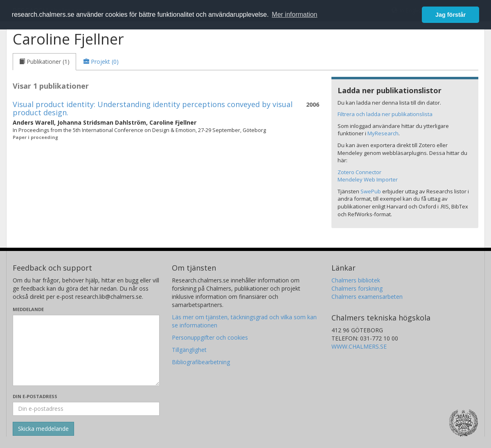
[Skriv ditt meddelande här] (86, 350)
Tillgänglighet (189, 350)
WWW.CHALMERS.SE (359, 346)
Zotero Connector (359, 172)
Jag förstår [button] (450, 15)
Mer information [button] (294, 15)
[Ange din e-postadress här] (86, 409)
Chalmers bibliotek (356, 280)
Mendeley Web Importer (368, 179)
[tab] (44, 62)
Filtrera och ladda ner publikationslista (385, 114)
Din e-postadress (35, 396)
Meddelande (28, 309)
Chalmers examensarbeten (367, 297)
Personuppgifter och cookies (210, 337)
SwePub (371, 191)
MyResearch (383, 133)
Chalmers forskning (357, 288)
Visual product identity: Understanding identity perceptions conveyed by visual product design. (153, 108)
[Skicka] (43, 429)
